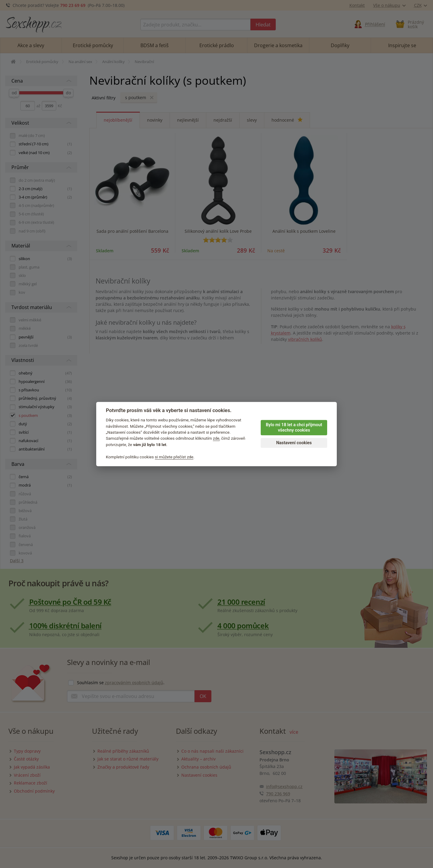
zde (216, 439)
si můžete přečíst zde (174, 457)
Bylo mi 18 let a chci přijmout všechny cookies (294, 428)
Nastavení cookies (294, 443)
